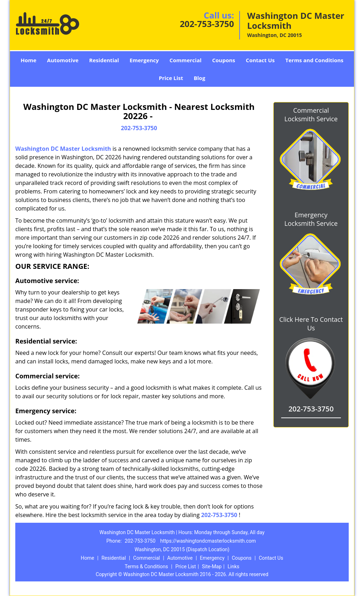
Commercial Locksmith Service (311, 115)
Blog (199, 78)
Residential (104, 60)
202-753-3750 (207, 24)
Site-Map (212, 566)
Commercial (186, 60)
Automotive (63, 60)
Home (28, 60)
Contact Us (260, 60)
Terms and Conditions (314, 60)
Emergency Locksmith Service (311, 219)
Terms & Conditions (146, 566)
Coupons (224, 60)
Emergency (144, 60)
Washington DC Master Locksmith (63, 149)
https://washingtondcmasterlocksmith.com (208, 541)
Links (233, 566)
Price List (171, 78)
